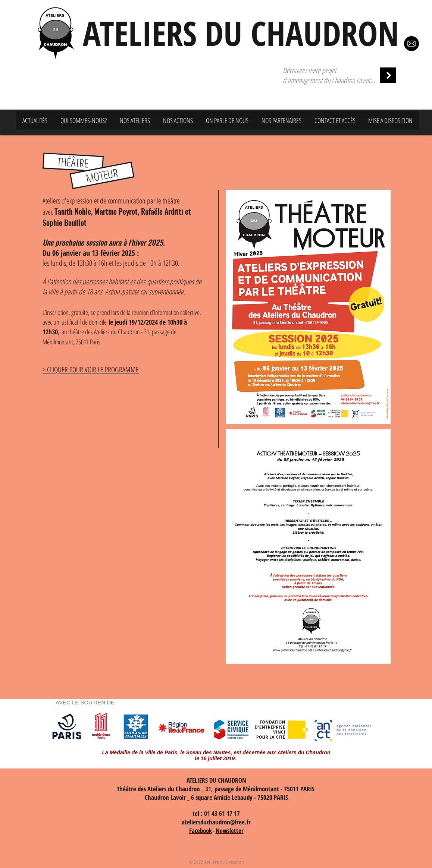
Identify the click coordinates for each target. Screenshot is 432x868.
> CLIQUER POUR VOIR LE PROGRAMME (91, 370)
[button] (73, 162)
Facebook (201, 831)
